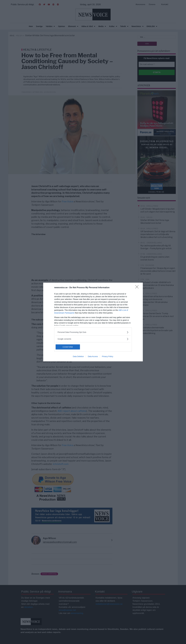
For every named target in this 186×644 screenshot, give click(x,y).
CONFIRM (68, 347)
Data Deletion (78, 357)
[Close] (138, 288)
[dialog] (93, 322)
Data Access (93, 357)
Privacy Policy (108, 357)
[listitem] (93, 332)
